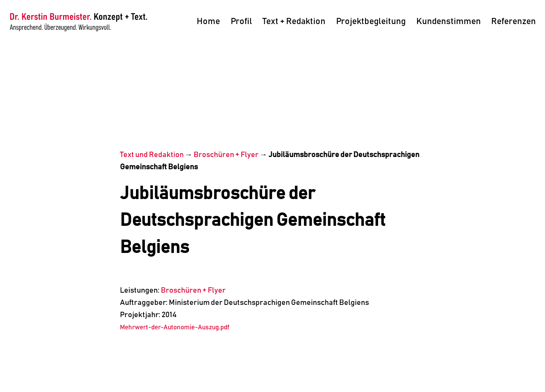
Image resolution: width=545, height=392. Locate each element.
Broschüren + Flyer (226, 155)
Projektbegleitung (371, 22)
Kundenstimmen (449, 22)
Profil (241, 22)
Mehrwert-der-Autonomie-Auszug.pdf (175, 328)
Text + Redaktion (294, 22)
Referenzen (513, 22)
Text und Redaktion (152, 155)
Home (208, 22)
